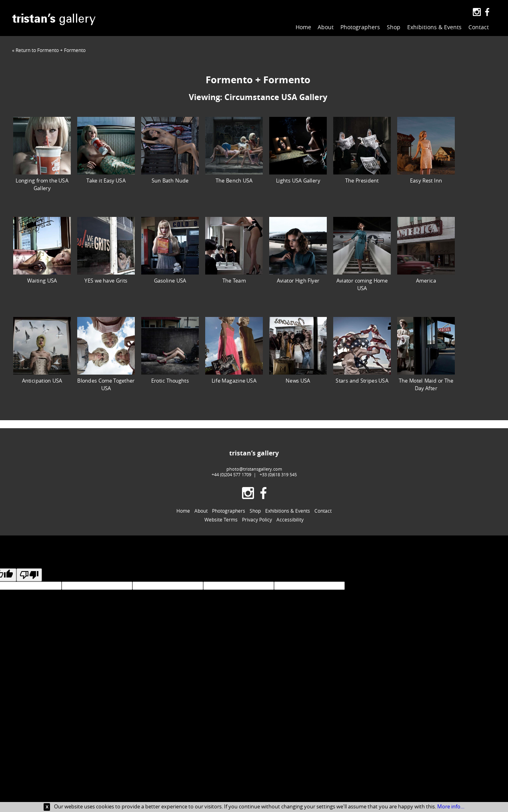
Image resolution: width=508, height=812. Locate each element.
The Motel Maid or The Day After (426, 354)
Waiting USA (42, 250)
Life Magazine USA (234, 350)
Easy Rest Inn (426, 150)
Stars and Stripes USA (362, 350)
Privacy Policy (257, 519)
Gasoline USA (170, 250)
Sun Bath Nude (170, 150)
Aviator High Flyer (298, 250)
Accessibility (290, 519)
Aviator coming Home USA (362, 254)
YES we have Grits (106, 250)
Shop (394, 27)
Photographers (360, 27)
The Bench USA (234, 150)
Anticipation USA (42, 350)
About (326, 27)
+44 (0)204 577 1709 (231, 474)
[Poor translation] (29, 575)
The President (362, 150)
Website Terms (221, 519)
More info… (451, 806)
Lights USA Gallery (298, 150)
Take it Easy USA (106, 150)
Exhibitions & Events (434, 27)
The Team (234, 250)
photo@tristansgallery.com (254, 469)
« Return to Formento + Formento (49, 50)
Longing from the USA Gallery (42, 154)
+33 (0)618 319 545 (278, 474)
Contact (479, 27)
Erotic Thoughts (170, 350)
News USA (298, 350)
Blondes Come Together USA (106, 354)
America (426, 250)
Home (303, 27)
